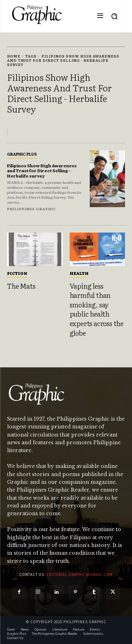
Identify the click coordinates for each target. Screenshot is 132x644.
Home (14, 56)
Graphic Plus (22, 154)
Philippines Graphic (32, 209)
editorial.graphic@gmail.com (80, 574)
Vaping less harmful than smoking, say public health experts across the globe (97, 309)
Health (79, 273)
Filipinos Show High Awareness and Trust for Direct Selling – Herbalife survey (42, 171)
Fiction (17, 273)
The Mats (21, 286)
